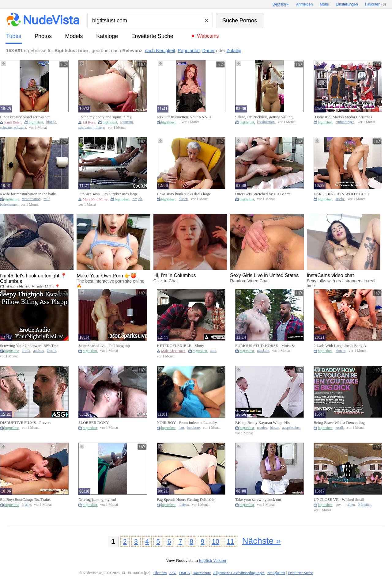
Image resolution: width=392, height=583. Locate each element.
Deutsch (279, 4)
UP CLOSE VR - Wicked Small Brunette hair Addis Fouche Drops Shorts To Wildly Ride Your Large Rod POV (341, 500)
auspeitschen (292, 428)
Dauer (208, 50)
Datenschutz (202, 573)
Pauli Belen (13, 122)
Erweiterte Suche (152, 36)
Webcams (208, 36)
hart (181, 428)
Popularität (189, 50)
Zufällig (234, 50)
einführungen (345, 122)
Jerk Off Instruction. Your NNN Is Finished (184, 117)
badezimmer (9, 205)
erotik (26, 351)
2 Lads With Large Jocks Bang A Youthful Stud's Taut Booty (340, 346)
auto (213, 351)
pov (338, 505)
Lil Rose (89, 122)
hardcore (193, 428)
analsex (39, 351)
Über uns (160, 573)
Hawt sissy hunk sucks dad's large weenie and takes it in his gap (184, 194)
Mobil (324, 4)
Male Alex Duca (173, 351)
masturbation (31, 199)
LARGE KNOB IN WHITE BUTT (341, 194)
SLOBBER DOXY (94, 423)
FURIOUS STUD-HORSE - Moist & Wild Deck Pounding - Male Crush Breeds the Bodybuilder (265, 346)
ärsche (340, 199)
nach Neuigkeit (160, 50)
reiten (351, 505)
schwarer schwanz (13, 128)
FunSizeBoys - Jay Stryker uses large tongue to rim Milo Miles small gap (108, 194)
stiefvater (85, 128)
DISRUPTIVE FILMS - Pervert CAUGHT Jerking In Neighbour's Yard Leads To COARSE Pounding (28, 423)
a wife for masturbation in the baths (28, 194)
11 (230, 541)
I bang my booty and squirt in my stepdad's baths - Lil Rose (105, 117)
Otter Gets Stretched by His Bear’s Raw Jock (263, 194)
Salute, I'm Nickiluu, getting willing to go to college (264, 117)
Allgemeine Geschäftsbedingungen (239, 573)
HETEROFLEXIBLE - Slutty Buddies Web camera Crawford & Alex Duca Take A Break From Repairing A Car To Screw (184, 346)
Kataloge (107, 36)
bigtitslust (36, 122)
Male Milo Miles (95, 199)
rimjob (137, 199)
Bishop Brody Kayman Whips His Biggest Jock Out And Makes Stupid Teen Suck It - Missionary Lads (264, 423)
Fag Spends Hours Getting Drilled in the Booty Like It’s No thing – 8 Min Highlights (186, 500)
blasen (183, 199)
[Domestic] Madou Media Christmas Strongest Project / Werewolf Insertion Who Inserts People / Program (343, 117)
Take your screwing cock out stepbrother (258, 500)
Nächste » (262, 541)
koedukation (266, 122)
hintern (100, 128)
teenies (262, 428)
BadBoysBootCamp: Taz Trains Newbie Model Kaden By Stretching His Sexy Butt (29, 500)
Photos (43, 36)
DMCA (185, 573)
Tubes (14, 36)
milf (46, 199)
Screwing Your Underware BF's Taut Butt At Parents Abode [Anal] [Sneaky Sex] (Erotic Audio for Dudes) (29, 346)
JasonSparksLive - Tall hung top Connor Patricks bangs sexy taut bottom (104, 346)
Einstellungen (347, 4)
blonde (51, 122)
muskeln (263, 351)
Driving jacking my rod (97, 499)
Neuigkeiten (276, 573)
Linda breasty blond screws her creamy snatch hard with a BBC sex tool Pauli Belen (28, 117)
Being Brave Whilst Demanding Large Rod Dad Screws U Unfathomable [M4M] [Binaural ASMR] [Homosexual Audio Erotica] (343, 423)
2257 (173, 573)
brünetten (365, 505)
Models (74, 36)
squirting (126, 122)
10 (216, 541)
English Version (212, 560)
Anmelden (304, 4)
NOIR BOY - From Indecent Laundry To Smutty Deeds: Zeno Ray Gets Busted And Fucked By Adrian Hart (187, 423)
